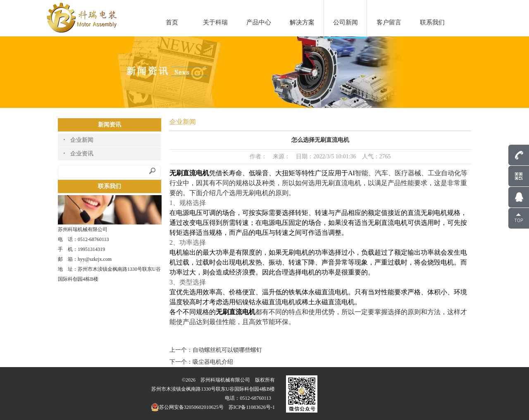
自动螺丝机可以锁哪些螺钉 (227, 350)
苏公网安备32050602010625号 (187, 407)
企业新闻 (82, 140)
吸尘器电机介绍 (213, 362)
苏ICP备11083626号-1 (252, 407)
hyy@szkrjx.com (95, 259)
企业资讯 (82, 154)
